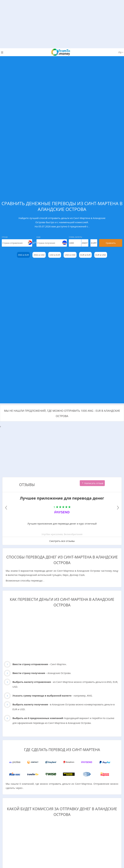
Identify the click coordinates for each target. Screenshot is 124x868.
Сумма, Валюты (75, 237)
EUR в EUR (85, 255)
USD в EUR (55, 255)
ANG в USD (39, 255)
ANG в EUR (23, 255)
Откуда (5, 237)
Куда (38, 237)
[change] (34, 243)
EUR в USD (101, 255)
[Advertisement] (62, 23)
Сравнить (111, 243)
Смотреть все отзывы (62, 541)
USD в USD (70, 255)
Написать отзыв (92, 483)
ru (121, 52)
